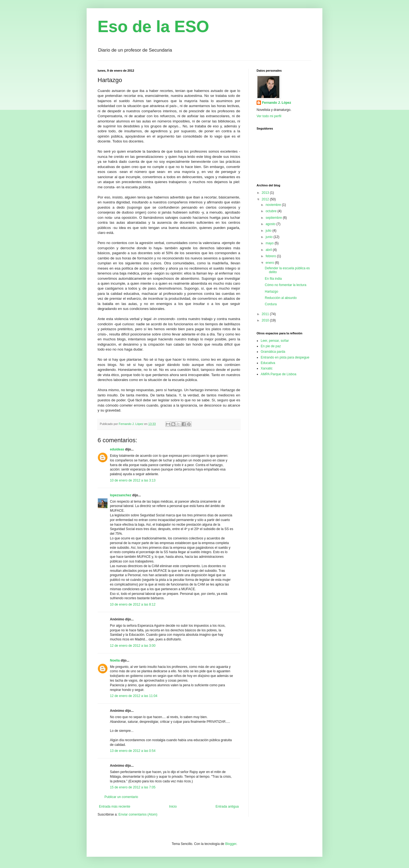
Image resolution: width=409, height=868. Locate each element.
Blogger (231, 844)
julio (269, 231)
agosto (271, 224)
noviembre (274, 205)
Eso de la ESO (153, 26)
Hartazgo (272, 292)
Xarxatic (267, 368)
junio (270, 237)
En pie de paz (271, 346)
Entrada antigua (227, 807)
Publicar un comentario (121, 797)
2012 (266, 199)
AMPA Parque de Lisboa (279, 374)
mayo (270, 243)
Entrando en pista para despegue (285, 357)
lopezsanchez (121, 495)
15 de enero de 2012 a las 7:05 (133, 787)
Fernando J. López (277, 103)
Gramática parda (273, 352)
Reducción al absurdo (281, 298)
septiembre (274, 218)
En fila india (273, 279)
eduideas (117, 449)
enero (270, 263)
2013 (266, 193)
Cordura (271, 304)
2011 (266, 314)
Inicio (173, 807)
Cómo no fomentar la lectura (286, 285)
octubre (272, 211)
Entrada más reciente (115, 807)
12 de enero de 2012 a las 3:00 (133, 646)
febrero (271, 256)
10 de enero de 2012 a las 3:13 (133, 480)
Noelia (115, 660)
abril (269, 250)
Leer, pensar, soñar (275, 341)
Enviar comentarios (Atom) (138, 814)
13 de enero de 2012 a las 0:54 (133, 751)
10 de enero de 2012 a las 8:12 (133, 604)
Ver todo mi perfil (269, 116)
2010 (266, 320)
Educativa (268, 363)
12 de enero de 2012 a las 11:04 (134, 696)
